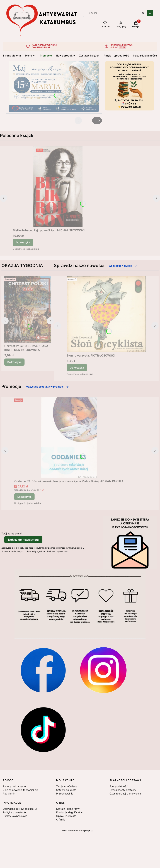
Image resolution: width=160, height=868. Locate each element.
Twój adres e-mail (12, 533)
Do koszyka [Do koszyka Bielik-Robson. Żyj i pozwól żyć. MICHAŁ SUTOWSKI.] (23, 242)
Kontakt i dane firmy (68, 809)
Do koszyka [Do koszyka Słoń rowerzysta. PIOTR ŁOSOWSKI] (77, 368)
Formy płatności (119, 786)
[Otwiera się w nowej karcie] (43, 670)
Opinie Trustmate (66, 816)
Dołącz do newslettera (23, 540)
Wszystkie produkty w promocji (47, 387)
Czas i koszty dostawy (123, 790)
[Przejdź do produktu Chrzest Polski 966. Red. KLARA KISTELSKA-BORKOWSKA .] (28, 309)
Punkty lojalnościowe (15, 816)
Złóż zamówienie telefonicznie (20, 790)
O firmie (61, 819)
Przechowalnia (65, 793)
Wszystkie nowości (123, 266)
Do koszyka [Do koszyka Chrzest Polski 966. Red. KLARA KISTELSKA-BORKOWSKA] (14, 362)
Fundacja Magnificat (68, 812)
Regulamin (9, 793)
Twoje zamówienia (67, 786)
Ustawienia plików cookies (19, 809)
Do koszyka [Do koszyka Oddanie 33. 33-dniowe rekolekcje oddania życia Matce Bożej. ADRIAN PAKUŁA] (24, 497)
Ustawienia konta (66, 790)
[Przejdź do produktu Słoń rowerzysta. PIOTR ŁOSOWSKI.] (106, 314)
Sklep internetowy (76, 830)
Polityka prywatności (15, 812)
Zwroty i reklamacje (14, 786)
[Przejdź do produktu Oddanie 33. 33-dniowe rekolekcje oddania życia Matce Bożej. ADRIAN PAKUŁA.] (69, 437)
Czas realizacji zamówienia (125, 793)
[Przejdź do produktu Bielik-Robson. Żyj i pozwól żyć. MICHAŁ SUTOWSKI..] (58, 187)
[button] (150, 13)
